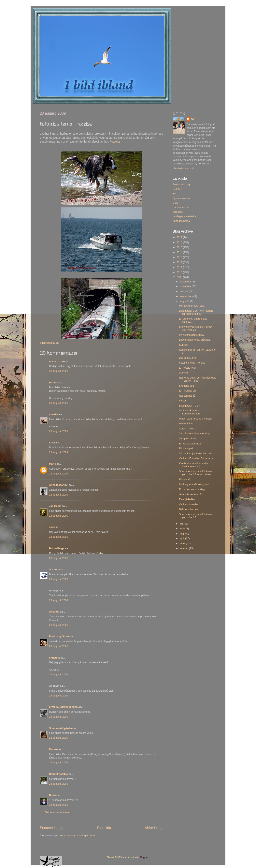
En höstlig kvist (187, 368)
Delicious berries (188, 509)
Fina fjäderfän (187, 499)
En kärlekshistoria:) (190, 444)
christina (54, 658)
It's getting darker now (191, 335)
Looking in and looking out (194, 484)
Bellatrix (177, 189)
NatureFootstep (59, 774)
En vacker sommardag (192, 489)
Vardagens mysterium (185, 216)
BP (174, 194)
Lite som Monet (188, 358)
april (182, 539)
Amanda (54, 612)
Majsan (53, 749)
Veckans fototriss (189, 504)
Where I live (186, 424)
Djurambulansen (182, 198)
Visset (182, 401)
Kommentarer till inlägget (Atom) (78, 836)
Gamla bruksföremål (190, 495)
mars (183, 544)
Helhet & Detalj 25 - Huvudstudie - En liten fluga (197, 379)
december (186, 282)
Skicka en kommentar (57, 812)
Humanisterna (181, 207)
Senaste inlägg (52, 828)
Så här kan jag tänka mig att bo (197, 454)
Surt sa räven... (188, 429)
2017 (180, 237)
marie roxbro (57, 362)
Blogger (144, 857)
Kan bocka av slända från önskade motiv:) (193, 465)
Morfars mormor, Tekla (192, 306)
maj (182, 534)
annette (54, 414)
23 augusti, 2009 (59, 371)
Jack (52, 527)
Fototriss (115, 142)
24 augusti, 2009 (59, 805)
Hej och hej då (187, 396)
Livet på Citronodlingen (63, 707)
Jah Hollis (55, 506)
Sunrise (183, 345)
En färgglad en (187, 391)
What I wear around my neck (195, 419)
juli (182, 524)
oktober (184, 292)
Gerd (175, 203)
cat (193, 119)
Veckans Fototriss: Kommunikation (189, 412)
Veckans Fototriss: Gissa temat (197, 458)
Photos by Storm (59, 636)
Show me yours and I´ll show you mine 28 (195, 328)
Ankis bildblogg (181, 185)
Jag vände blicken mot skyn (195, 433)
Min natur (178, 212)
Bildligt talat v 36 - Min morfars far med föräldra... (196, 312)
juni (182, 529)
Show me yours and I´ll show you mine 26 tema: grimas (195, 473)
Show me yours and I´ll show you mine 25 (195, 516)
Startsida (104, 828)
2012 (180, 262)
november (186, 286)
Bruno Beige (57, 548)
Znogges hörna (181, 221)
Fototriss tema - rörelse (192, 363)
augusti (184, 301)
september (186, 296)
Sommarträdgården (61, 728)
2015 (180, 247)
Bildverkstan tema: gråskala (195, 340)
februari (184, 548)
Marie (52, 464)
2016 (180, 242)
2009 (180, 277)
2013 (180, 257)
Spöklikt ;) (184, 373)
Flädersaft (185, 480)
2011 (180, 267)
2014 (180, 252)
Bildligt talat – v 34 (189, 406)
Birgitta (54, 383)
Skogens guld (187, 386)
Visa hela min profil (183, 168)
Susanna (54, 570)
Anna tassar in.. (59, 485)
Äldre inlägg (154, 828)
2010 (180, 272)
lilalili (52, 443)
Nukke (53, 795)
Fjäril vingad (186, 448)
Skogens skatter (188, 439)
